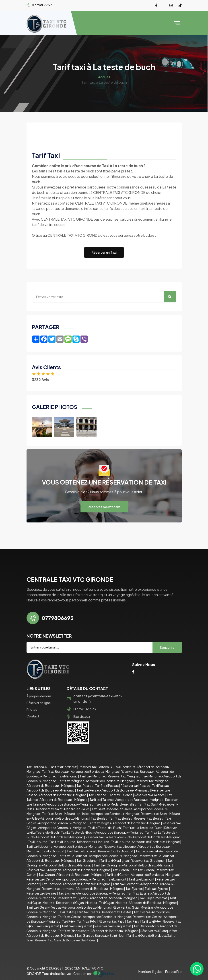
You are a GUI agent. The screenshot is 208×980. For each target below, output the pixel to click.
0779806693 (81, 709)
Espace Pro (173, 972)
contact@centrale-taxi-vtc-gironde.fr (95, 699)
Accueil (104, 77)
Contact (33, 716)
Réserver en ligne (39, 703)
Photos (32, 709)
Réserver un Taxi (104, 252)
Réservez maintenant (104, 507)
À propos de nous (39, 696)
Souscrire (167, 647)
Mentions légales (150, 972)
